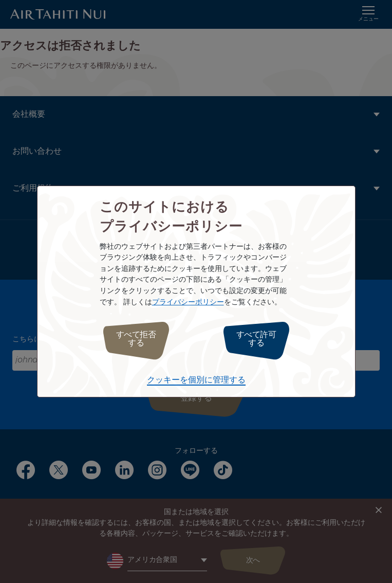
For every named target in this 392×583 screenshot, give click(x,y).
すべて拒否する (136, 339)
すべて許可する (256, 339)
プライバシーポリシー (188, 302)
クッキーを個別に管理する (196, 380)
